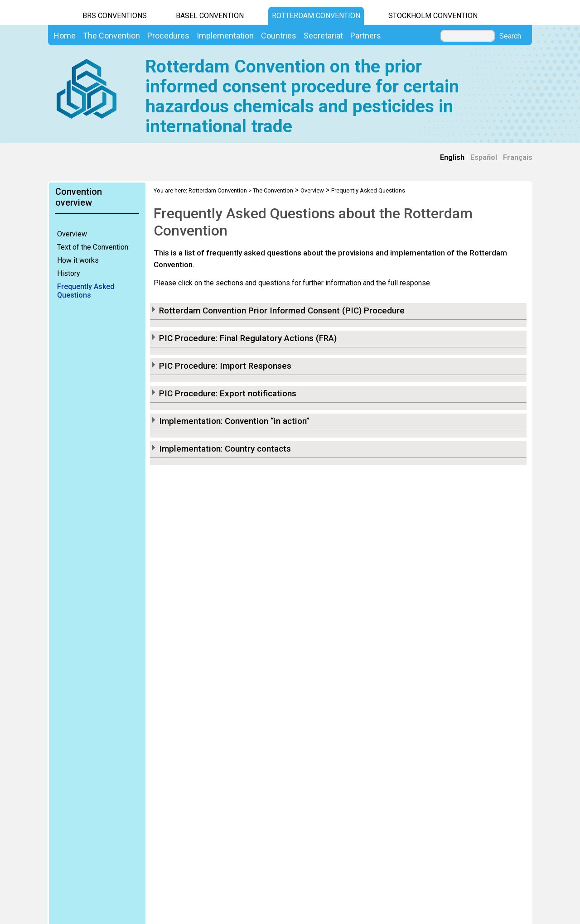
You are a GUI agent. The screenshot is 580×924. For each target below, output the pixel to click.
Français (518, 157)
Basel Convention (210, 16)
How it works (78, 260)
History (69, 273)
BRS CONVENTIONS (115, 16)
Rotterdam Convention (316, 16)
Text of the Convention (93, 247)
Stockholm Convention (433, 16)
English (452, 157)
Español (484, 157)
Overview (72, 234)
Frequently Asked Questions (86, 291)
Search (510, 36)
